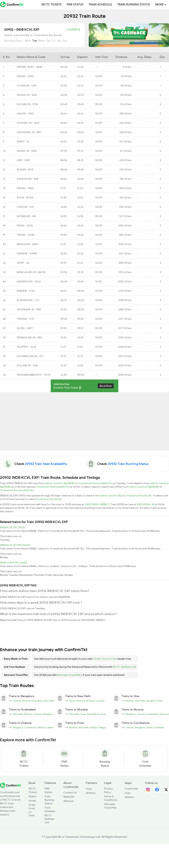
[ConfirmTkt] (11, 785)
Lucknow (100, 701)
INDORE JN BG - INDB (29, 67)
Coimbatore (30, 728)
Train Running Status (134, 5)
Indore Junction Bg (111, 496)
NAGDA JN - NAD (27, 95)
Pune (160, 701)
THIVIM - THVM (25, 235)
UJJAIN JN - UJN (26, 86)
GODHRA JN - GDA (28, 123)
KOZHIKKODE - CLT (28, 300)
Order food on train (105, 659)
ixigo (89, 789)
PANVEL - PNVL (25, 188)
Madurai (42, 728)
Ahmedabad (93, 714)
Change (73, 30)
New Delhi (49, 701)
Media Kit (69, 797)
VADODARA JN (146, 504)
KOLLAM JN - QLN (27, 365)
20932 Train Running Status (128, 464)
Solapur (94, 728)
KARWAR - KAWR (27, 253)
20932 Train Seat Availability (46, 464)
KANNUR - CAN (26, 291)
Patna (72, 701)
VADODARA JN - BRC (29, 132)
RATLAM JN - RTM (27, 104)
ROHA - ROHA (25, 198)
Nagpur (103, 728)
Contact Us (70, 792)
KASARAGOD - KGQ (29, 281)
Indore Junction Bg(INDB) (60, 483)
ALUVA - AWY (25, 328)
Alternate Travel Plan (69, 675)
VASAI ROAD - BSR (28, 179)
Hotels (32, 801)
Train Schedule (100, 5)
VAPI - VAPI (23, 160)
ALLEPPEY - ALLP (26, 347)
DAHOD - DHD (25, 114)
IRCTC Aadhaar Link (124, 667)
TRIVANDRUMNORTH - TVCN (33, 375)
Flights (32, 796)
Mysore (26, 701)
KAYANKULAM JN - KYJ (30, 356)
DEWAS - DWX (25, 76)
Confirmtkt (131, 789)
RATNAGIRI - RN (26, 216)
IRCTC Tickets (51, 5)
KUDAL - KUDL (25, 225)
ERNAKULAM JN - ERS (29, 337)
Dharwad (164, 714)
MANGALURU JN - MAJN (31, 272)
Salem (50, 728)
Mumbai (90, 701)
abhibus (91, 793)
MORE (161, 5)
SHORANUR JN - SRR (29, 309)
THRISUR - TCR (25, 319)
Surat (103, 714)
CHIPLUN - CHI (25, 207)
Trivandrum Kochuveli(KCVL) (95, 483)
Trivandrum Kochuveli (139, 496)
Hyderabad (37, 701)
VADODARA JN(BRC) (97, 504)
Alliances (69, 801)
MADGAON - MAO (28, 244)
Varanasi (81, 701)
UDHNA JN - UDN (27, 151)
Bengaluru (152, 701)
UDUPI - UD (23, 263)
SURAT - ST (23, 142)
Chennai (17, 701)
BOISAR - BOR (25, 170)
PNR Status (75, 5)
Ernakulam (159, 728)
